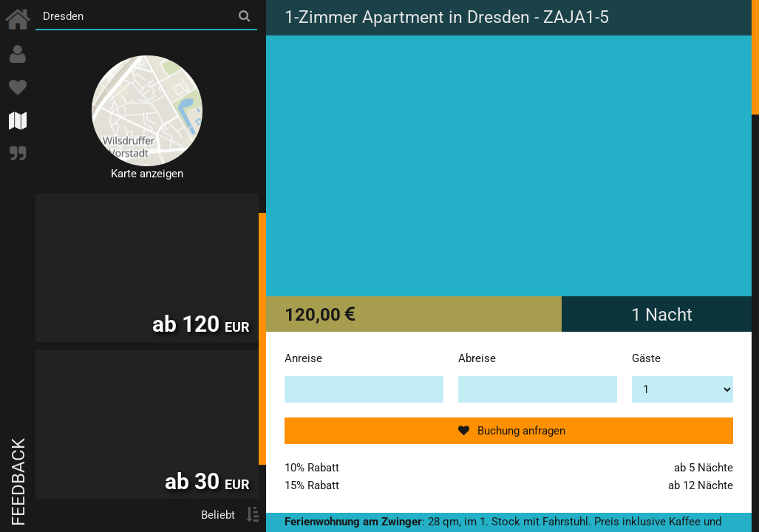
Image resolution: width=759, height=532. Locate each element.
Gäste (646, 358)
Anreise (303, 358)
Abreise (477, 358)
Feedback (18, 482)
